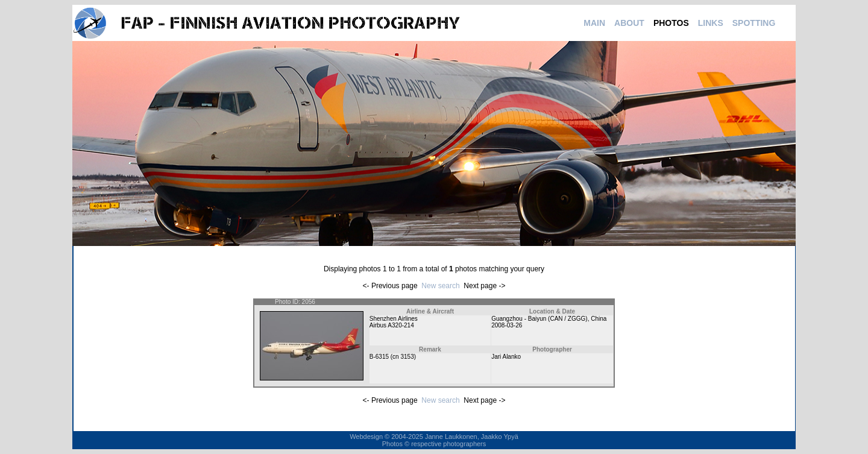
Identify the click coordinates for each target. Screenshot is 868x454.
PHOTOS (671, 23)
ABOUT (629, 23)
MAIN (594, 23)
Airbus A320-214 (392, 325)
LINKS (711, 23)
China (599, 319)
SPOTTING (754, 23)
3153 (407, 357)
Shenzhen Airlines (394, 319)
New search (440, 286)
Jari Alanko (506, 357)
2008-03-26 (507, 325)
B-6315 (379, 357)
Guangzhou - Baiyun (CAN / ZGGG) (539, 319)
